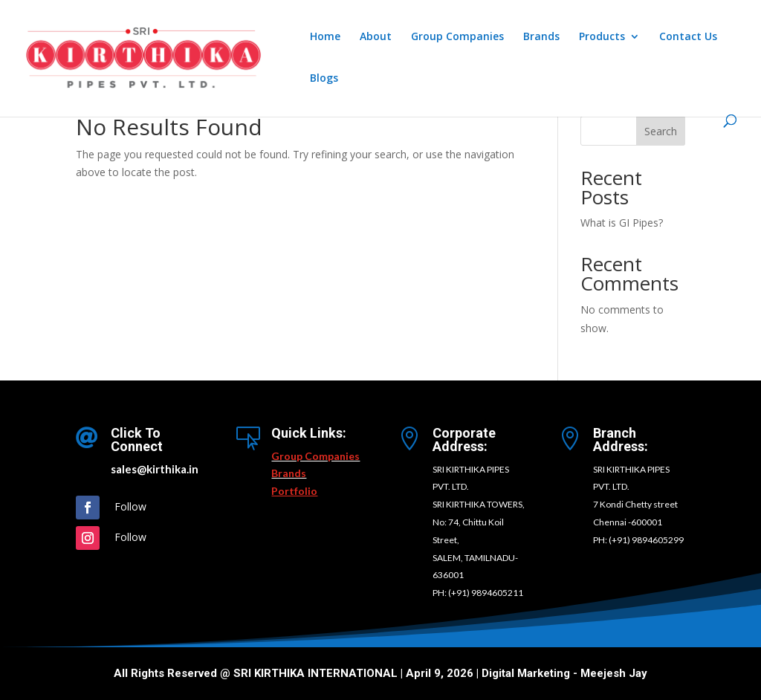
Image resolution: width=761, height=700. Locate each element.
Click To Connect (137, 440)
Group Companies (457, 37)
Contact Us (688, 37)
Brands (541, 37)
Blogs (324, 79)
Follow (130, 506)
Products (602, 37)
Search (661, 131)
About (376, 37)
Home (325, 37)
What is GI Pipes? (622, 223)
